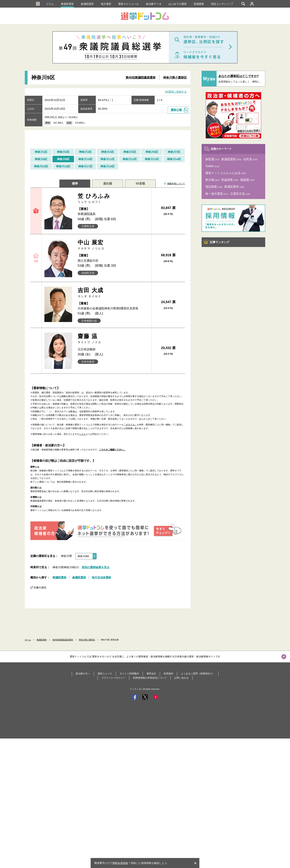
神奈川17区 (85, 166)
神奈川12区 (130, 159)
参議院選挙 (87, 4)
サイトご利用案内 (129, 674)
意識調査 (199, 4)
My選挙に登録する (176, 92)
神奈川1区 (41, 152)
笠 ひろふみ (113, 198)
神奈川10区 (85, 159)
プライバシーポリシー (113, 678)
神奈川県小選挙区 (175, 78)
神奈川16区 (63, 166)
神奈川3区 (85, 152)
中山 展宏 (113, 245)
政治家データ (154, 4)
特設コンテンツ (222, 4)
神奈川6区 (152, 152)
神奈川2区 (63, 152)
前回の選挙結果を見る (96, 567)
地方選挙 (106, 4)
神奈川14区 (174, 159)
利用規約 (168, 674)
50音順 (140, 184)
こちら (82, 434)
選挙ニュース (105, 674)
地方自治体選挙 (101, 577)
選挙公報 (176, 110)
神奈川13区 (152, 159)
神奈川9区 (63, 159)
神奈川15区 (41, 166)
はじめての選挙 (178, 4)
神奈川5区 (130, 152)
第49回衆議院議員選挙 (141, 78)
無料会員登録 (120, 863)
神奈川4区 (107, 152)
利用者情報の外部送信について (150, 678)
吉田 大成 (113, 293)
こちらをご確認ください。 (112, 450)
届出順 (108, 184)
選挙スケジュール (129, 4)
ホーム (28, 640)
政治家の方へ (83, 674)
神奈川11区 (108, 159)
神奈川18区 (108, 166)
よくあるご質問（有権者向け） (198, 674)
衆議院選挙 (67, 4)
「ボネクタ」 (130, 425)
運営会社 (151, 674)
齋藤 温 (113, 339)
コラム (50, 4)
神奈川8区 (41, 159)
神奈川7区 (174, 152)
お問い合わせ (181, 678)
